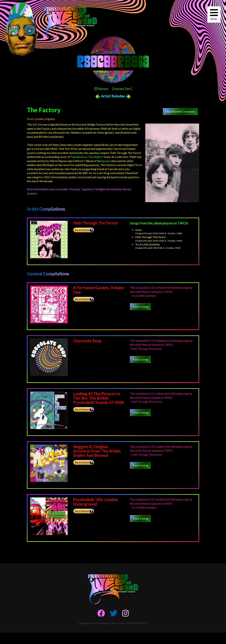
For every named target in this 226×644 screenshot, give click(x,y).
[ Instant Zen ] (122, 89)
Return (101, 89)
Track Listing (140, 307)
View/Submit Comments (180, 111)
